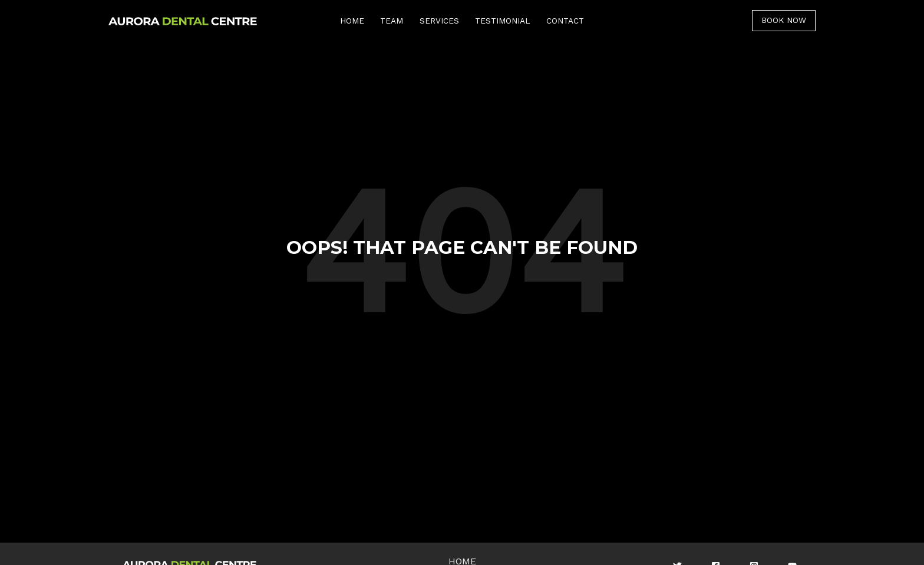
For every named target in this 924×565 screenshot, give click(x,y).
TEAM (392, 21)
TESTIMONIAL (503, 21)
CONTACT (565, 21)
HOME (352, 21)
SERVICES (439, 21)
